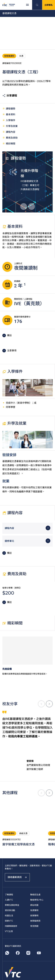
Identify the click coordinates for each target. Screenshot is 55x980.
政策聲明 (34, 916)
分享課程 (10, 96)
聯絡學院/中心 (37, 900)
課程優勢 (9, 108)
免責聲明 (34, 910)
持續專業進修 (11, 926)
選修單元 (9, 541)
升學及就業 (10, 126)
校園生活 (9, 916)
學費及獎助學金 (12, 905)
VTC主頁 (9, 931)
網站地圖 (34, 905)
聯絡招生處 (35, 895)
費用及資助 (10, 138)
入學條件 (9, 120)
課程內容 (9, 132)
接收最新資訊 (17, 877)
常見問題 (34, 926)
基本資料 (9, 114)
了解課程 (9, 895)
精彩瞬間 (9, 143)
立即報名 (49, 5)
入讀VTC (9, 900)
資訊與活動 (10, 910)
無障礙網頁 (35, 921)
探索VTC (9, 921)
